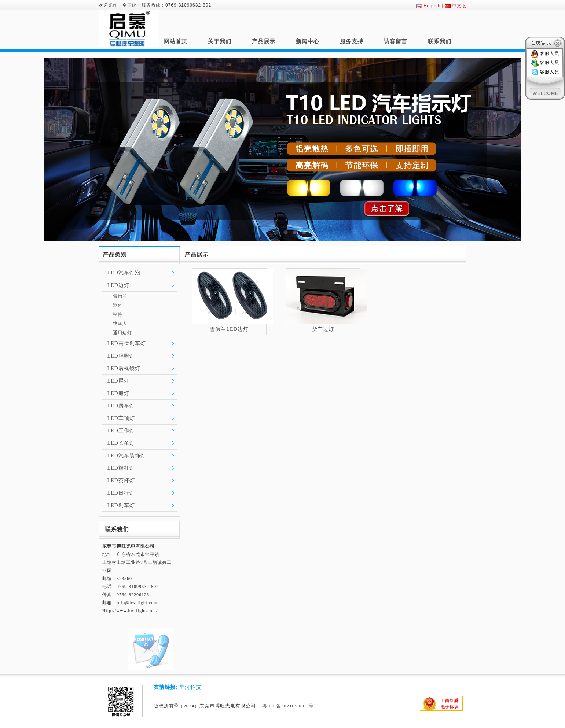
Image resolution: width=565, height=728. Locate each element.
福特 (118, 314)
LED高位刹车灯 (127, 343)
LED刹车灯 (121, 505)
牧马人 (120, 324)
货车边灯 (323, 329)
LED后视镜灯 (124, 368)
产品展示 (264, 41)
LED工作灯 (121, 431)
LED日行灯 (121, 493)
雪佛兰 (120, 296)
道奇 (118, 305)
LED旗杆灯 (121, 468)
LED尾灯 (118, 381)
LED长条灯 (121, 443)
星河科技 (190, 687)
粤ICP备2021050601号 (288, 706)
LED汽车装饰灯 (127, 456)
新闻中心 (308, 41)
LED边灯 (118, 285)
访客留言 (396, 41)
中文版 (459, 6)
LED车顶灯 (121, 418)
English (432, 6)
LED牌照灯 (121, 356)
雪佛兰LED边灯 (229, 329)
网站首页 (176, 41)
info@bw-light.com (137, 603)
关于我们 (220, 41)
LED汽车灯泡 (124, 273)
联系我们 (440, 41)
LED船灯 (118, 393)
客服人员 (550, 53)
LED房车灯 (121, 406)
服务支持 (352, 41)
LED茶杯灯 (121, 481)
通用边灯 (122, 333)
